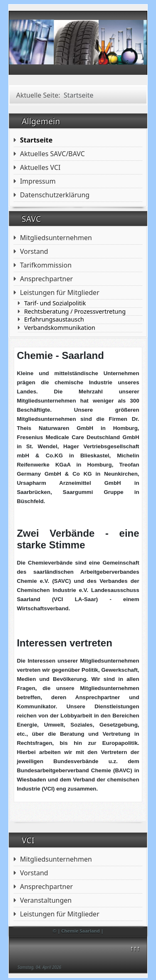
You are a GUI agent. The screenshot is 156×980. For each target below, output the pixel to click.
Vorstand (34, 251)
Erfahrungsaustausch (54, 319)
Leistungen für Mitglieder (60, 914)
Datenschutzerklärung (55, 195)
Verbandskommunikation (60, 328)
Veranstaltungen (46, 900)
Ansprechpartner (46, 279)
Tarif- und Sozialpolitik (55, 303)
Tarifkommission (46, 265)
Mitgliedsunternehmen (56, 238)
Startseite (36, 140)
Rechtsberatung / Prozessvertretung (75, 312)
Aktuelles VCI (40, 167)
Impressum (38, 181)
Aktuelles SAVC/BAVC (52, 154)
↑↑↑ (135, 948)
